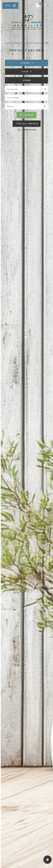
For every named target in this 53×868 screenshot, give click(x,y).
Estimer (27, 80)
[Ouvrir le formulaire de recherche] (26, 115)
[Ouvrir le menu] (10, 6)
